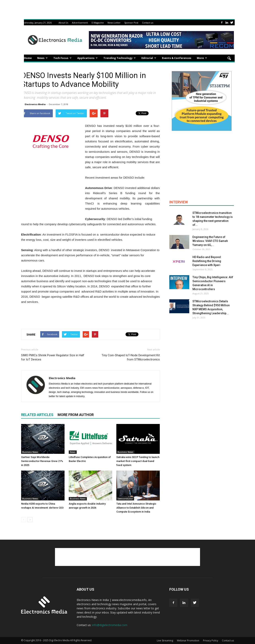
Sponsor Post (131, 23)
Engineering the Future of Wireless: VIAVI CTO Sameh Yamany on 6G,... (210, 241)
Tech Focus (62, 58)
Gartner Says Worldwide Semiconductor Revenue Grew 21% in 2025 (42, 461)
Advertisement (80, 23)
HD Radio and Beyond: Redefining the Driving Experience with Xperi (207, 261)
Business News (30, 452)
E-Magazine (98, 23)
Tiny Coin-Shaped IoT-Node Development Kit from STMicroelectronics (131, 357)
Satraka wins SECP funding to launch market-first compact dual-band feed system (138, 461)
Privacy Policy (211, 641)
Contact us (148, 23)
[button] (229, 59)
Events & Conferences (177, 58)
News (42, 58)
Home (28, 58)
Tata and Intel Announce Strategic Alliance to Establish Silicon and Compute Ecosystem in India (136, 508)
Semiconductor (125, 499)
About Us (63, 23)
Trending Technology (120, 58)
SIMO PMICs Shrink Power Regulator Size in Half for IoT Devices (53, 357)
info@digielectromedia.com (110, 625)
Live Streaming (165, 641)
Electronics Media (35, 104)
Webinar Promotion (188, 641)
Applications (87, 58)
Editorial (149, 58)
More (202, 58)
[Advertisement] (90, 316)
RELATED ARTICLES (37, 415)
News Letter (114, 23)
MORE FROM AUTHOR (76, 415)
